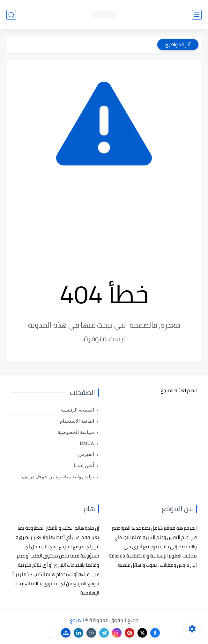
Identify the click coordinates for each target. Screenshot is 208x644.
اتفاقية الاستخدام (77, 421)
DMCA (87, 443)
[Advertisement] (104, 222)
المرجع (77, 620)
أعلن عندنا (84, 466)
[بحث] (11, 15)
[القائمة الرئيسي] (197, 15)
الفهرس (86, 454)
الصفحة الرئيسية (78, 410)
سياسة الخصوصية (76, 432)
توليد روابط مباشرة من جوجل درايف (58, 477)
